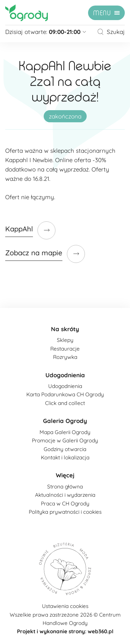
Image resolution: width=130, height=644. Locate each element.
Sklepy (65, 340)
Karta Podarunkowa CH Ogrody (65, 394)
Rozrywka (65, 357)
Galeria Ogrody (65, 421)
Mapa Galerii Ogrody (65, 432)
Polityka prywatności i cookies (65, 512)
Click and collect (65, 403)
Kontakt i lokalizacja (65, 457)
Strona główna (65, 487)
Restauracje (65, 349)
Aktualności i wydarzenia (65, 495)
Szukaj (111, 32)
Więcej (65, 475)
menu (102, 13)
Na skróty (65, 329)
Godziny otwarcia (65, 449)
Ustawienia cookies (65, 606)
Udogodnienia (65, 375)
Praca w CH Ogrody (65, 504)
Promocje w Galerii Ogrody (65, 440)
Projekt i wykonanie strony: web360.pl (65, 631)
